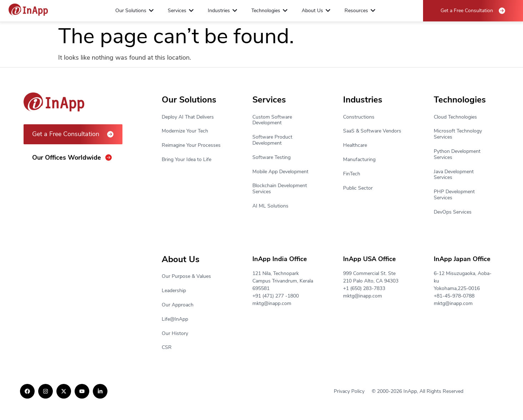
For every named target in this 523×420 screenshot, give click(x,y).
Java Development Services (454, 175)
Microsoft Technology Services (458, 134)
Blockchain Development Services (280, 189)
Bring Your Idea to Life (187, 160)
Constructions (359, 117)
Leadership (174, 291)
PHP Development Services (454, 195)
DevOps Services (453, 212)
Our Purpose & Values (186, 277)
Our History (175, 334)
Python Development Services (457, 155)
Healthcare (355, 146)
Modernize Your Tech (185, 131)
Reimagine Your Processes (191, 146)
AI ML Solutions (270, 206)
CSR (167, 348)
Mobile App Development (280, 172)
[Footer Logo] (28, 10)
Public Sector (358, 188)
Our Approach (178, 305)
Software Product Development (272, 140)
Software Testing (271, 158)
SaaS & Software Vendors (372, 131)
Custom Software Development (272, 120)
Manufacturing (359, 160)
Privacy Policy (349, 391)
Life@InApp (175, 319)
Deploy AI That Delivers (188, 117)
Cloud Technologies (455, 117)
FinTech (352, 174)
